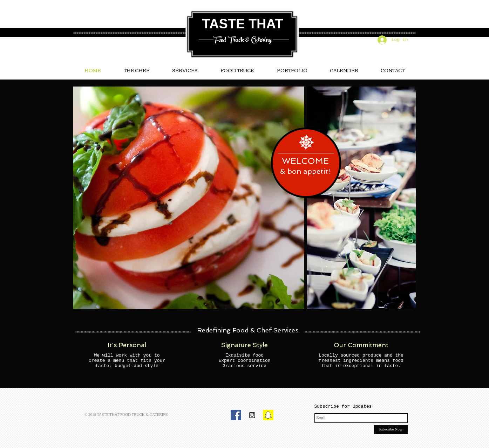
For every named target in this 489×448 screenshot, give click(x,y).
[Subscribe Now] (391, 430)
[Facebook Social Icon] (236, 415)
